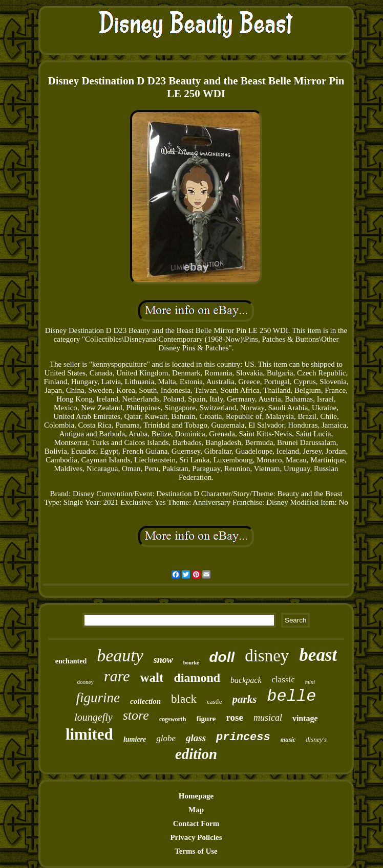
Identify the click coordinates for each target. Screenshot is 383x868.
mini (310, 682)
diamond (197, 678)
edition (196, 754)
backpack (246, 680)
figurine (98, 698)
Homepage (196, 796)
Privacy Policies (196, 837)
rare (117, 676)
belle (291, 696)
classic (283, 680)
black (184, 699)
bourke (191, 663)
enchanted (71, 661)
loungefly (93, 717)
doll (222, 657)
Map (196, 810)
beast (318, 655)
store (136, 715)
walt (152, 677)
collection (145, 701)
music (288, 740)
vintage (305, 718)
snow (163, 660)
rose (235, 717)
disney (267, 656)
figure (206, 719)
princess (243, 737)
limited (89, 734)
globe (166, 738)
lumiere (135, 739)
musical (268, 718)
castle (215, 702)
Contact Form (196, 824)
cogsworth (173, 719)
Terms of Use (196, 851)
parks (245, 699)
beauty (120, 655)
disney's (316, 739)
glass (196, 738)
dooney (86, 682)
